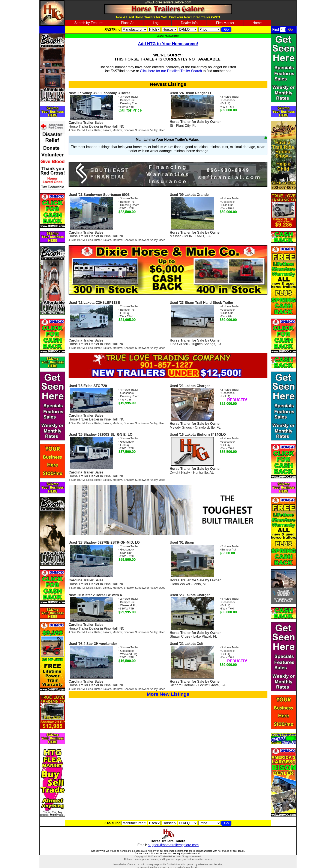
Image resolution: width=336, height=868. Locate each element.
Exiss (90, 130)
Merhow (118, 130)
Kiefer (98, 130)
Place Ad (128, 23)
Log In (158, 23)
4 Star (72, 130)
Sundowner (142, 130)
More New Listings (168, 694)
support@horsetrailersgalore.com (173, 845)
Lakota (107, 130)
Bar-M (81, 130)
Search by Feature (88, 23)
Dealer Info (189, 23)
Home (257, 23)
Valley (154, 130)
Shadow (129, 130)
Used (162, 130)
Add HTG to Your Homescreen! (168, 44)
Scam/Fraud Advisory (168, 36)
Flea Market (225, 23)
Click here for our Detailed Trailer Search (171, 71)
